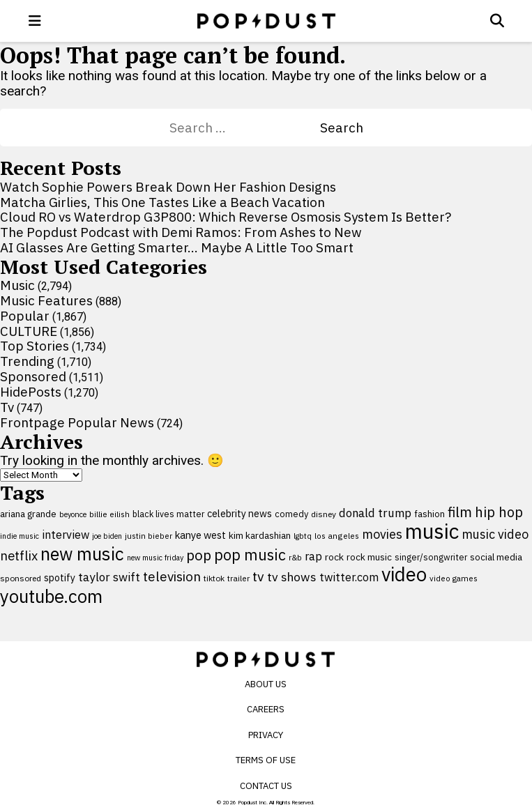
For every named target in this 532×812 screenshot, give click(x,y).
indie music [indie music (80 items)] (20, 536)
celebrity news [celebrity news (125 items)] (240, 514)
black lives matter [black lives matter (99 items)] (168, 514)
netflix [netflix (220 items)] (19, 556)
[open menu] (35, 21)
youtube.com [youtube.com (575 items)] (51, 596)
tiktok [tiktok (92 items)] (214, 578)
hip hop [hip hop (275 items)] (499, 512)
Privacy (266, 735)
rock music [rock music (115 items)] (369, 557)
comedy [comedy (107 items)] (291, 514)
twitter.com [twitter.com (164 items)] (349, 577)
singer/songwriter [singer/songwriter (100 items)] (431, 557)
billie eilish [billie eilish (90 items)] (109, 514)
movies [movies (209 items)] (382, 534)
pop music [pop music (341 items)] (250, 555)
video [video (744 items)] (404, 574)
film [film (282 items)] (460, 512)
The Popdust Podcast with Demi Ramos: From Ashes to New (181, 232)
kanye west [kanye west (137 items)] (200, 535)
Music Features (46, 300)
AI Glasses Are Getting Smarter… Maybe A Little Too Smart (177, 247)
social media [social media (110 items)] (496, 557)
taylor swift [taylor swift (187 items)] (109, 577)
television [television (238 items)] (172, 576)
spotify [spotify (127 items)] (60, 577)
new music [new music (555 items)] (82, 554)
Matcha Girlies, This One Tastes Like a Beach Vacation (162, 202)
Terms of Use (266, 760)
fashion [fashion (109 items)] (430, 514)
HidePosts (31, 392)
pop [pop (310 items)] (199, 555)
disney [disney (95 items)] (324, 514)
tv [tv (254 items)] (258, 576)
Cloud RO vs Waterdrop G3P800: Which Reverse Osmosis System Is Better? (226, 217)
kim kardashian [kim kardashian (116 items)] (260, 535)
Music (17, 285)
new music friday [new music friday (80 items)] (155, 558)
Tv (7, 407)
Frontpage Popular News (77, 422)
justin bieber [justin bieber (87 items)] (149, 536)
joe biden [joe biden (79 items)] (107, 536)
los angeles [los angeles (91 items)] (337, 536)
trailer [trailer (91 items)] (238, 578)
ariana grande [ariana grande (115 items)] (28, 514)
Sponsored (33, 376)
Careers (266, 709)
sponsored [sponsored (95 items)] (21, 578)
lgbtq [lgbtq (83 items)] (303, 536)
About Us (266, 684)
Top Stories (35, 346)
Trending (27, 361)
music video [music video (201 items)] (495, 534)
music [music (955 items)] (432, 531)
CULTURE (29, 331)
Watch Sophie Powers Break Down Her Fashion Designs (168, 187)
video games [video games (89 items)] (454, 578)
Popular (25, 316)
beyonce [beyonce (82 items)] (73, 514)
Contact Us (266, 786)
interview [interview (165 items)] (66, 534)
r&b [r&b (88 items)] (295, 557)
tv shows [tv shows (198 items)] (292, 577)
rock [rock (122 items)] (334, 557)
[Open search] (497, 21)
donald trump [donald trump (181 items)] (375, 513)
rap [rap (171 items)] (313, 556)
